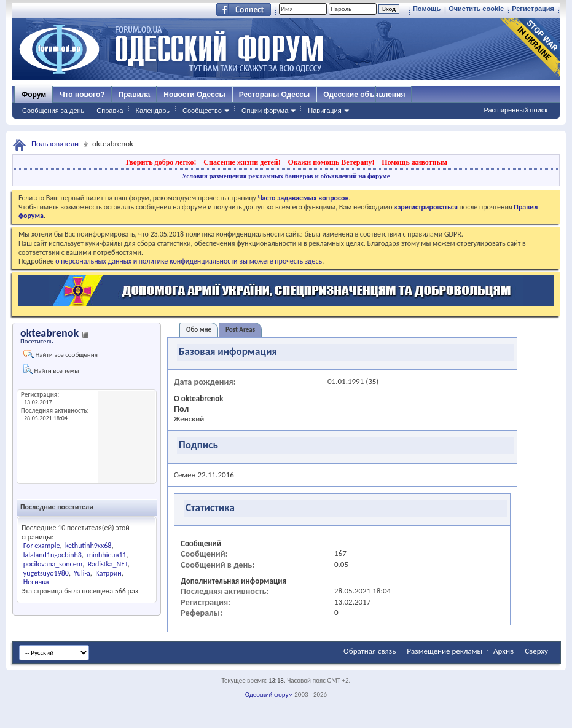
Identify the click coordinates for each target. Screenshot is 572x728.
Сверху (536, 651)
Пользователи (55, 143)
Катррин (108, 573)
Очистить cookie (476, 9)
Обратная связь (370, 651)
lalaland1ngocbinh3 (53, 555)
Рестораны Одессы (275, 95)
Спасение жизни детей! (242, 162)
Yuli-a (82, 573)
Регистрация (533, 9)
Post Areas (240, 330)
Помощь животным (414, 162)
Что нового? (82, 95)
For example (42, 546)
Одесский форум (269, 695)
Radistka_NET (108, 564)
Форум (34, 95)
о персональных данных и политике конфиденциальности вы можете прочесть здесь (189, 261)
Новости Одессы (194, 95)
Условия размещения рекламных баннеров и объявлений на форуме (286, 176)
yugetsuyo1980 (46, 573)
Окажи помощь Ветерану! (331, 162)
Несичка (36, 582)
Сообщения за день (53, 111)
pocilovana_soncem (53, 564)
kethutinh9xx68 (88, 546)
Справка (110, 111)
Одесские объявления (364, 95)
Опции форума (265, 111)
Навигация (324, 111)
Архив (503, 651)
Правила (135, 95)
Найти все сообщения (61, 354)
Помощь (427, 9)
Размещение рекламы (445, 651)
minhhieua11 (106, 555)
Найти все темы (51, 370)
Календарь (152, 111)
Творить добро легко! (161, 162)
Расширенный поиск (515, 110)
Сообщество (202, 111)
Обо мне (199, 330)
